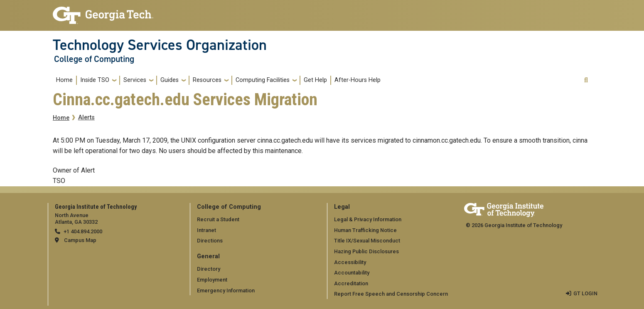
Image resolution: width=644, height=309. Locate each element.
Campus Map (80, 240)
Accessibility (350, 262)
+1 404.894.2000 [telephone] (83, 231)
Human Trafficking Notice (365, 230)
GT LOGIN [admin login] (585, 293)
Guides (170, 80)
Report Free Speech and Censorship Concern (391, 294)
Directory (209, 269)
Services (135, 80)
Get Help (315, 80)
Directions (210, 241)
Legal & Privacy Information (368, 219)
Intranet (206, 230)
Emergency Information (226, 290)
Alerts (86, 117)
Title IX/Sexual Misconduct (367, 241)
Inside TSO (95, 80)
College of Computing (94, 59)
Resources (207, 80)
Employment (212, 280)
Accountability (352, 273)
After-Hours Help (358, 80)
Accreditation (351, 283)
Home (64, 80)
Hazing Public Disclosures (366, 251)
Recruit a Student (218, 219)
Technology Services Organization (160, 45)
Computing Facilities (263, 80)
